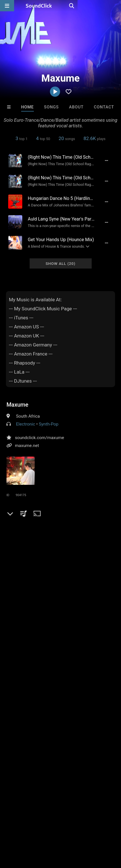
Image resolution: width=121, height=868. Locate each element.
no (95, 645)
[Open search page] (115, 6)
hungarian (17, 666)
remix (41, 645)
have (74, 656)
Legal (68, 830)
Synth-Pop (49, 424)
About (76, 107)
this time (40, 666)
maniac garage (50, 676)
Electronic (26, 424)
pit (72, 645)
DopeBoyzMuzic (52, 747)
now (83, 645)
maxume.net (27, 446)
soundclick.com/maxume (39, 438)
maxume (78, 676)
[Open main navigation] (7, 6)
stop (107, 645)
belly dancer (19, 676)
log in (49, 605)
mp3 (30, 635)
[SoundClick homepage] (61, 6)
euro (26, 645)
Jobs (77, 825)
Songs (51, 107)
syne (72, 666)
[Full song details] (106, 160)
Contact (104, 107)
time (91, 635)
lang (43, 656)
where (58, 656)
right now (91, 666)
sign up (29, 605)
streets (58, 645)
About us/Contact (50, 825)
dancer (27, 656)
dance (75, 635)
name (89, 656)
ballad (106, 635)
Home (27, 107)
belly (58, 666)
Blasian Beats (18, 747)
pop (61, 635)
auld (12, 656)
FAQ (24, 825)
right (12, 645)
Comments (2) (25, 551)
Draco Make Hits (86, 747)
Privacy (50, 830)
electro (14, 635)
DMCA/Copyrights (20, 830)
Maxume (17, 405)
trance (46, 635)
